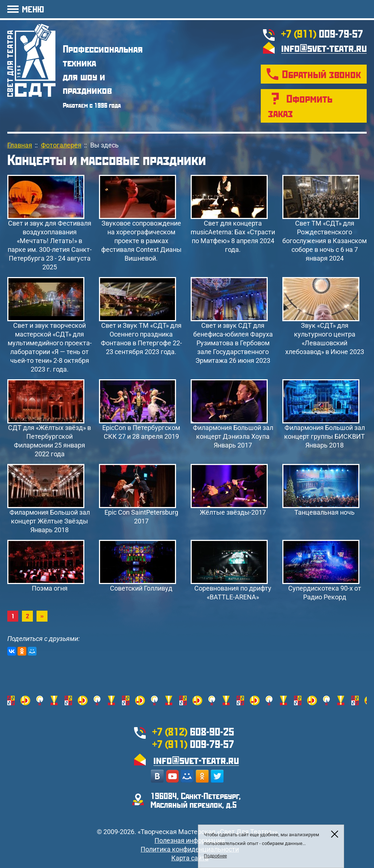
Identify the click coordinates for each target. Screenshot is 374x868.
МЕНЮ (33, 9)
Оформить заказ (300, 106)
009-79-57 (322, 33)
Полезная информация (190, 840)
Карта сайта (190, 858)
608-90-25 (193, 731)
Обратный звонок (321, 74)
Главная (20, 145)
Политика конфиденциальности (190, 849)
